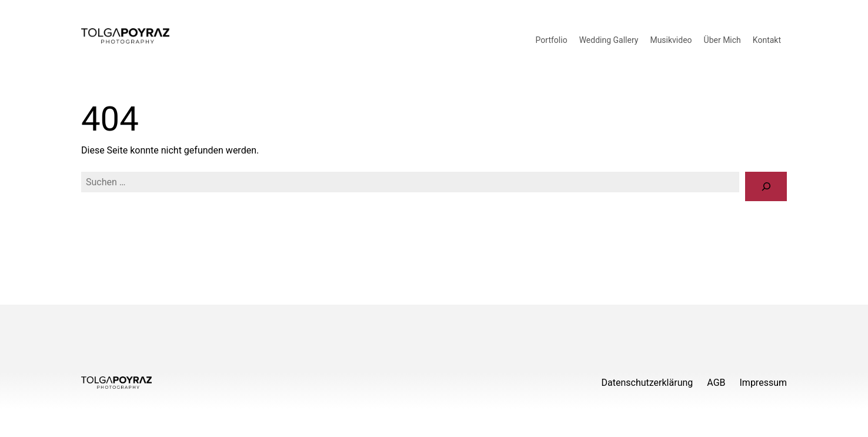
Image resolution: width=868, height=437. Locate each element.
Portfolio (552, 40)
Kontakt (767, 40)
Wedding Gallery (609, 40)
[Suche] (766, 186)
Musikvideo (671, 40)
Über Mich (722, 40)
